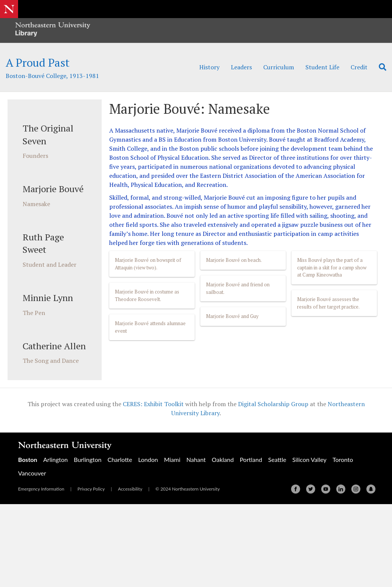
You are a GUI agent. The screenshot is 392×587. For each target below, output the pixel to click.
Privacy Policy (91, 489)
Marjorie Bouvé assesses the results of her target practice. (328, 303)
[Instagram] (356, 489)
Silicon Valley (309, 459)
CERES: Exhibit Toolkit (153, 404)
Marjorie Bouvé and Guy (232, 316)
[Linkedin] (341, 489)
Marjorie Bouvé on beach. (234, 260)
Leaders (241, 67)
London (148, 459)
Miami (172, 459)
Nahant (196, 459)
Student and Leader (50, 264)
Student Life (322, 67)
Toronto (343, 459)
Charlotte (120, 459)
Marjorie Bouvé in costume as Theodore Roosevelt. (147, 295)
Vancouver (32, 473)
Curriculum (279, 67)
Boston (28, 459)
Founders (35, 156)
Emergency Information (41, 489)
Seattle (277, 459)
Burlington (88, 459)
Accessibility (130, 489)
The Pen (34, 313)
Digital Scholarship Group (273, 404)
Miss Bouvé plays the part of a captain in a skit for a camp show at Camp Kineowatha (332, 267)
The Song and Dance (51, 361)
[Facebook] (296, 489)
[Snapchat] (371, 489)
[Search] (380, 67)
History (209, 67)
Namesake (36, 204)
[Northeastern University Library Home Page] (53, 30)
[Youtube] (326, 489)
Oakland (223, 459)
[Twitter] (311, 489)
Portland (251, 459)
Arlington (56, 459)
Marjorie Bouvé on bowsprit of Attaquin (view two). (148, 264)
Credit (359, 67)
